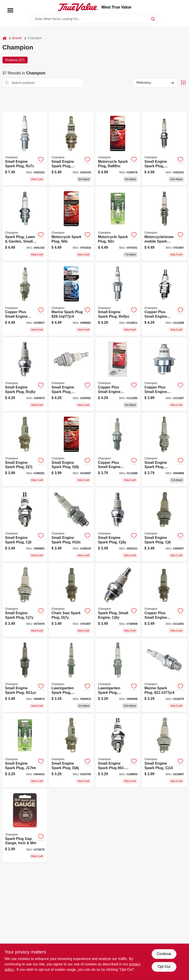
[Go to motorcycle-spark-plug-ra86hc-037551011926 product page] (118, 149)
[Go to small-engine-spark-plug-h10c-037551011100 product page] (71, 525)
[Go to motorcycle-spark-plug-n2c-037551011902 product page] (118, 224)
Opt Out (164, 967)
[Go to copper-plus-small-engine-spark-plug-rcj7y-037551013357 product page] (118, 374)
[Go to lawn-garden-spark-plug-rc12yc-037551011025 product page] (118, 675)
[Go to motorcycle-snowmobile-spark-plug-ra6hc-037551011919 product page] (164, 224)
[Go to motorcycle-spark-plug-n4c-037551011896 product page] (71, 224)
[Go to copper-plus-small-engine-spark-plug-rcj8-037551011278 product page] (164, 299)
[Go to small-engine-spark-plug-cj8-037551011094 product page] (25, 525)
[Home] (4, 38)
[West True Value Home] (78, 7)
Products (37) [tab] (15, 60)
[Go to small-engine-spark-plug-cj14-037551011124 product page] (164, 750)
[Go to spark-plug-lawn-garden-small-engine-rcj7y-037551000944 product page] (25, 224)
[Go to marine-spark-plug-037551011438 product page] (164, 675)
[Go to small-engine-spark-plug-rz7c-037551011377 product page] (25, 149)
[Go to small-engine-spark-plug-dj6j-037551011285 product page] (71, 450)
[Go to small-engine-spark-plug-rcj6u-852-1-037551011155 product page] (71, 374)
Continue (164, 954)
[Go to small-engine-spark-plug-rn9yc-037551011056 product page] (118, 299)
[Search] (153, 19)
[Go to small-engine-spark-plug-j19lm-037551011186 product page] (118, 750)
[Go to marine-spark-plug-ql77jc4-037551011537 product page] (71, 299)
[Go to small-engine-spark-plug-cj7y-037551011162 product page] (25, 600)
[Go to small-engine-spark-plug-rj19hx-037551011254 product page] (71, 149)
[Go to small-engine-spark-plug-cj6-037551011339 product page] (164, 525)
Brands (17, 38)
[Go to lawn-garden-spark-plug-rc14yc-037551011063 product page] (71, 675)
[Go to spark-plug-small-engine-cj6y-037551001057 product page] (118, 600)
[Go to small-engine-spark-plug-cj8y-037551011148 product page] (118, 525)
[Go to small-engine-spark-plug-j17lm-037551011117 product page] (25, 750)
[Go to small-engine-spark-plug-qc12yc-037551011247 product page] (164, 149)
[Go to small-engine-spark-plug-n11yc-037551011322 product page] (25, 675)
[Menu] (10, 10)
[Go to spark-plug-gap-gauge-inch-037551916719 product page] (25, 826)
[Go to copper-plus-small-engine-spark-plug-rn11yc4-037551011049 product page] (164, 374)
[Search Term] (95, 19)
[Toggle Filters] (183, 83)
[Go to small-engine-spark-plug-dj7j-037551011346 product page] (25, 450)
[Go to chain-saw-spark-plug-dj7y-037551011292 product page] (71, 600)
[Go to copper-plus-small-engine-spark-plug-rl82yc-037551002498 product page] (25, 299)
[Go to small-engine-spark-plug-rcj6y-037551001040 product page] (25, 374)
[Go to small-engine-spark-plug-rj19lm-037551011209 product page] (164, 450)
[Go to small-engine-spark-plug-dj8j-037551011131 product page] (71, 750)
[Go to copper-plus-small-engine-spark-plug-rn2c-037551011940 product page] (118, 450)
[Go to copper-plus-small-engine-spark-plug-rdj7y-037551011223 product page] (164, 600)
